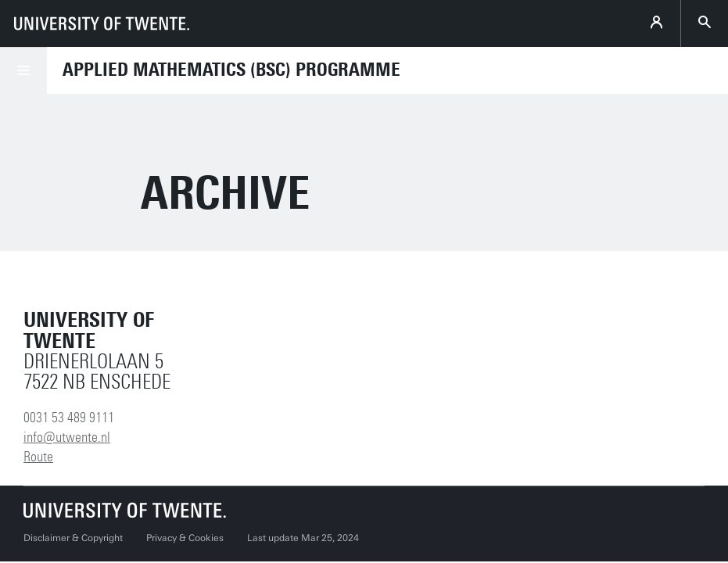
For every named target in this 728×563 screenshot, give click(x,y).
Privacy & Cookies (185, 538)
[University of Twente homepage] (102, 23)
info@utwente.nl (67, 437)
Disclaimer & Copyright (73, 538)
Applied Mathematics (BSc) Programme (231, 70)
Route (38, 457)
